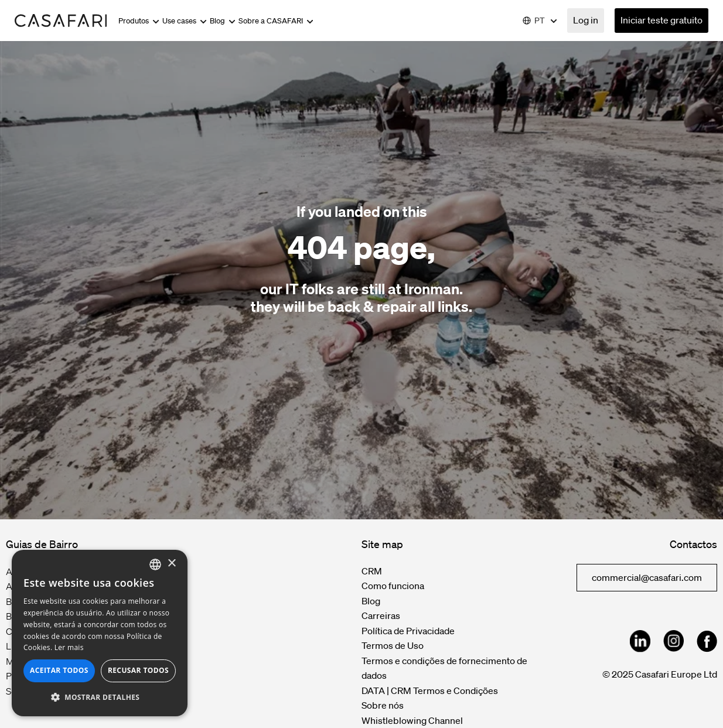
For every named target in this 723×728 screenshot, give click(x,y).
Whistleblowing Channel (412, 720)
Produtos (139, 21)
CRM (372, 571)
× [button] (171, 564)
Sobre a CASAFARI (276, 21)
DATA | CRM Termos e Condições (430, 690)
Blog (223, 21)
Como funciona (393, 586)
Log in (586, 20)
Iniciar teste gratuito (661, 20)
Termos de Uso (393, 645)
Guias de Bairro (42, 544)
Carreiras (381, 615)
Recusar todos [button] (138, 670)
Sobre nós (383, 705)
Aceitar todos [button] (59, 670)
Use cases (185, 21)
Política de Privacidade (408, 631)
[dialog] (100, 633)
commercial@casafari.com (647, 577)
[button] (100, 698)
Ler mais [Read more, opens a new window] (69, 647)
